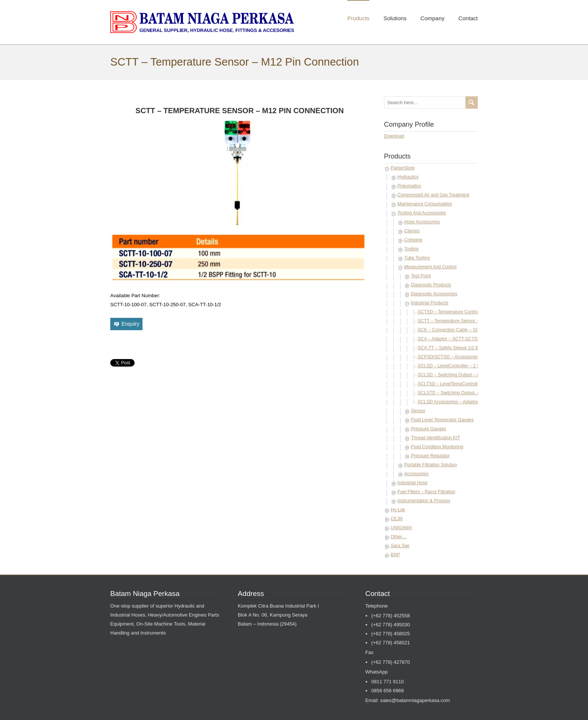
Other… (399, 537)
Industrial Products (430, 303)
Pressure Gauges (428, 429)
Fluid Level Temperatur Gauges (442, 420)
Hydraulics (408, 177)
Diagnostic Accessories (434, 294)
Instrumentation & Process (424, 501)
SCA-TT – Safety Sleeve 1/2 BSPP (453, 348)
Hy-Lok (398, 510)
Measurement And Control (430, 267)
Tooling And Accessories (422, 213)
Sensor (418, 411)
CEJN (397, 519)
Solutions (395, 18)
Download (394, 136)
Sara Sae (400, 546)
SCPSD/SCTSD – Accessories (448, 357)
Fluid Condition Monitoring (437, 447)
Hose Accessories (422, 222)
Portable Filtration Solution (431, 465)
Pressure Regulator (430, 456)
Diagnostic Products (431, 285)
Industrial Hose (412, 483)
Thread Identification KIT (436, 438)
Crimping (413, 240)
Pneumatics (409, 186)
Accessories (416, 474)
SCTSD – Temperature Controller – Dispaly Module (469, 312)
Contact (468, 18)
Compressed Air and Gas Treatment (433, 195)
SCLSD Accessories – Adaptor (448, 402)
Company (432, 18)
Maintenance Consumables (425, 204)
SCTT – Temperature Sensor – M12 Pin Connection (469, 321)
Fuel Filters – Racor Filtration (426, 492)
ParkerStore (403, 168)
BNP (395, 555)
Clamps (412, 231)
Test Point (421, 276)
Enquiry (130, 324)
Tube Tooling (417, 258)
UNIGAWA (401, 528)
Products (358, 18)
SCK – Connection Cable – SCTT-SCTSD (459, 330)
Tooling (411, 249)
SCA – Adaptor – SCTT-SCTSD (449, 339)
